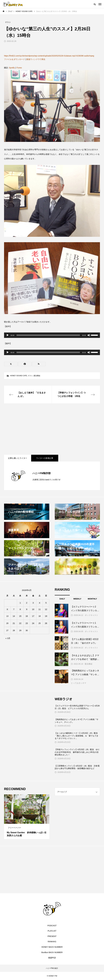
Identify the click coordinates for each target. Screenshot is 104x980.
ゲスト (30, 376)
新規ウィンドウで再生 (36, 59)
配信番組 (37, 376)
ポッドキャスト (91, 615)
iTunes (19, 68)
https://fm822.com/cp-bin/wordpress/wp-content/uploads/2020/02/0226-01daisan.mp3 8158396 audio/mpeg (49, 56)
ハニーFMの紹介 (52, 968)
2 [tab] (27, 821)
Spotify (12, 68)
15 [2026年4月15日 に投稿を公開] (20, 616)
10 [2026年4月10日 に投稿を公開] (33, 609)
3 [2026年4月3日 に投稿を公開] (33, 603)
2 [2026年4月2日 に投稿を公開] (27, 603)
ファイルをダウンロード (14, 59)
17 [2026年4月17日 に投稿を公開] (33, 616)
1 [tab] (24, 821)
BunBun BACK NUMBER (52, 952)
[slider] (48, 335)
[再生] (8, 335)
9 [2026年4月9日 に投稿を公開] (27, 609)
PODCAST (52, 926)
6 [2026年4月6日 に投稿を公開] (7, 609)
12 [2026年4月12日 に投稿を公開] (46, 609)
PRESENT (52, 936)
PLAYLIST (52, 931)
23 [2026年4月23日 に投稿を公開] (27, 623)
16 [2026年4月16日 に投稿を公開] (27, 616)
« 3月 (8, 638)
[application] (52, 335)
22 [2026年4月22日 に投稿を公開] (20, 623)
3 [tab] (29, 821)
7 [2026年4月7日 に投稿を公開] (14, 609)
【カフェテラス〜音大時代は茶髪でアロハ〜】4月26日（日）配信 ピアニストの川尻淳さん (77, 707)
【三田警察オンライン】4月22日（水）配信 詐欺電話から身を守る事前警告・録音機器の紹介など (77, 767)
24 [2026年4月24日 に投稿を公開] (33, 623)
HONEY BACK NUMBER (52, 947)
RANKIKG (52, 942)
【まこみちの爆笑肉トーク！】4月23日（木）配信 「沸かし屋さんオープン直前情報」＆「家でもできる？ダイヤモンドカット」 (77, 736)
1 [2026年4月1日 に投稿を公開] (20, 603)
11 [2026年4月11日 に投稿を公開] (40, 609)
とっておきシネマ (79, 683)
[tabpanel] (27, 817)
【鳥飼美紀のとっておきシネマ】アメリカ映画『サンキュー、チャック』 (77, 721)
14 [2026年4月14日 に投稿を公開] (14, 616)
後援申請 (52, 958)
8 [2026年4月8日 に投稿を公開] (20, 609)
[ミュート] (89, 335)
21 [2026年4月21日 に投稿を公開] (14, 623)
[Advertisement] (52, 429)
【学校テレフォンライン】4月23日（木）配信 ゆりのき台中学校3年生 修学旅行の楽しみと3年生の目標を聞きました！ (77, 752)
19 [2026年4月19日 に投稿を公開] (46, 616)
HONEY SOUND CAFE (19, 376)
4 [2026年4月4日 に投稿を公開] (40, 603)
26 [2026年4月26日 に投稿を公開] (46, 623)
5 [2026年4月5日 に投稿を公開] (46, 603)
